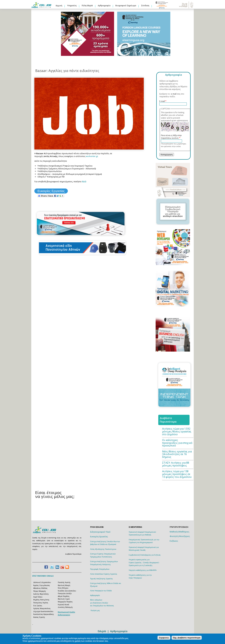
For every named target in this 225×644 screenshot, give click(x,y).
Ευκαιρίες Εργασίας (51, 191)
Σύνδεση (145, 6)
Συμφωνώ (164, 638)
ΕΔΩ (84, 181)
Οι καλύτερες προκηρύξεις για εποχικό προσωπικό (177, 443)
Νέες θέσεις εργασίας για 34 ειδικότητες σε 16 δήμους (177, 454)
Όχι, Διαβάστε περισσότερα (187, 638)
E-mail (163, 101)
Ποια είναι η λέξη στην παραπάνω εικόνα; (171, 137)
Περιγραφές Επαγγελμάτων (100, 569)
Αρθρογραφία (104, 6)
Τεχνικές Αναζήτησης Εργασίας (101, 579)
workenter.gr (92, 156)
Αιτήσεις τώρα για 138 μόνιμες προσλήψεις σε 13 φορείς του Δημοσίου (177, 474)
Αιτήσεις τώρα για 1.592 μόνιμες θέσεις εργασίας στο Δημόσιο (177, 431)
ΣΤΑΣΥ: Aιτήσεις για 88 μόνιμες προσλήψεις (176, 464)
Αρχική (59, 6)
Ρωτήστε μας (95, 610)
